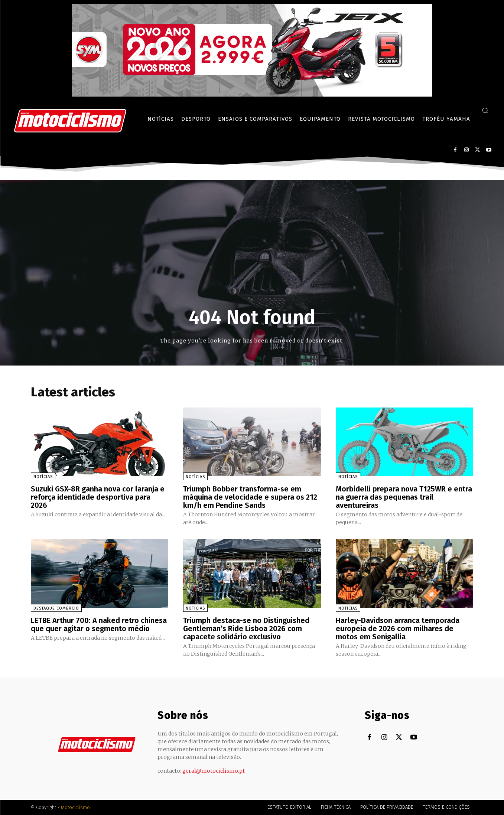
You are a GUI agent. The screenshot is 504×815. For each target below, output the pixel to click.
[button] (485, 110)
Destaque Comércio (56, 608)
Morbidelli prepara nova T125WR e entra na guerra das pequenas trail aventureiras (404, 497)
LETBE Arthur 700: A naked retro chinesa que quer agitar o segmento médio (99, 624)
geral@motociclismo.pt (214, 771)
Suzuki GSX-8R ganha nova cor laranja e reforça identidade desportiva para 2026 (98, 497)
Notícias (43, 477)
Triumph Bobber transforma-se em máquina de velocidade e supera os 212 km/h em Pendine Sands (250, 497)
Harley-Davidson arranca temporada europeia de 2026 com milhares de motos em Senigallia (398, 629)
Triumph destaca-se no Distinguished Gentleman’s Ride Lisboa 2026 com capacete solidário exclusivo (246, 629)
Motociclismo (75, 807)
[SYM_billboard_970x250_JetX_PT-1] (252, 95)
